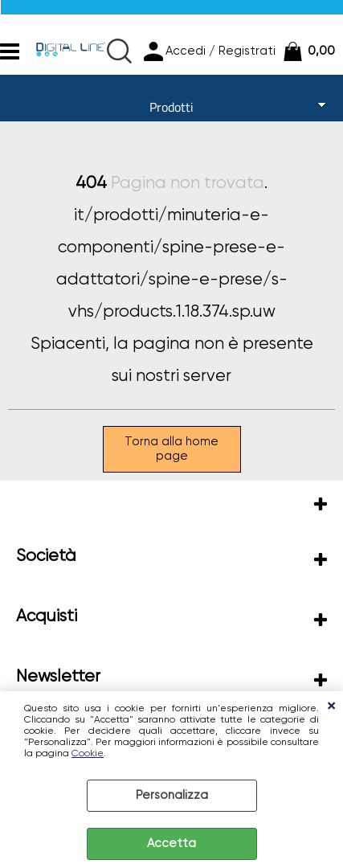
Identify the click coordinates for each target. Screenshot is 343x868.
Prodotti (171, 107)
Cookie (88, 754)
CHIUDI (331, 707)
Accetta (171, 843)
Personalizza (172, 795)
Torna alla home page (171, 449)
